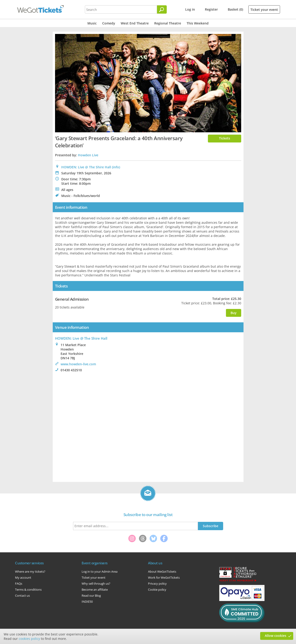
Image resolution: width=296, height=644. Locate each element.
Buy (234, 313)
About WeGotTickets (162, 571)
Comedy (109, 23)
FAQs (19, 584)
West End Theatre (135, 23)
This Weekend (198, 23)
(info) (116, 167)
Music (92, 23)
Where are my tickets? (30, 571)
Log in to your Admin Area (100, 571)
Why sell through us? (96, 584)
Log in (190, 9)
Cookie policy (157, 590)
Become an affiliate (95, 590)
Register (211, 9)
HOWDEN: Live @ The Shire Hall (86, 167)
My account (23, 577)
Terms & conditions (28, 590)
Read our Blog (91, 596)
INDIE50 (87, 602)
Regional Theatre (168, 23)
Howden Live (88, 155)
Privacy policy (157, 584)
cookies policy (29, 639)
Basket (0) (235, 9)
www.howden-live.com (78, 364)
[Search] (162, 9)
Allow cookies (276, 636)
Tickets (225, 138)
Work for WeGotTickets (164, 577)
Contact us (22, 596)
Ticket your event (264, 10)
